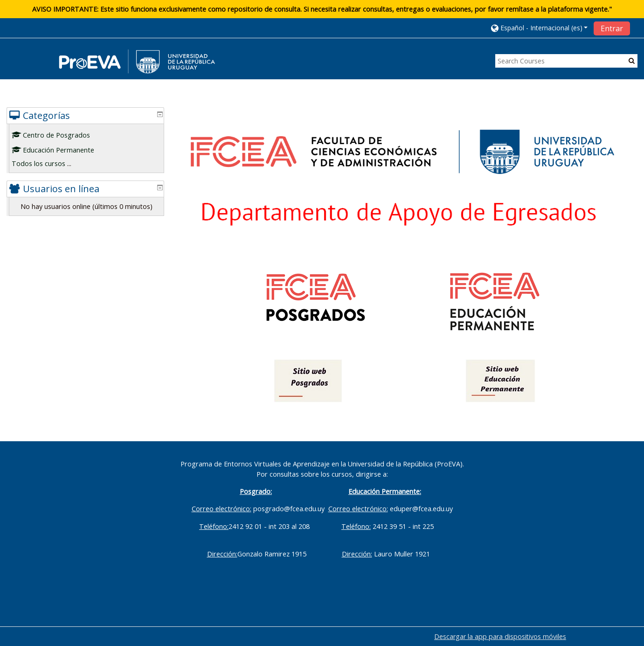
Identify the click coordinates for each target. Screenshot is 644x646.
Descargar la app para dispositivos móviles (500, 636)
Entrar (612, 28)
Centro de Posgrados (58, 135)
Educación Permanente (60, 150)
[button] (540, 28)
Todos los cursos (45, 163)
